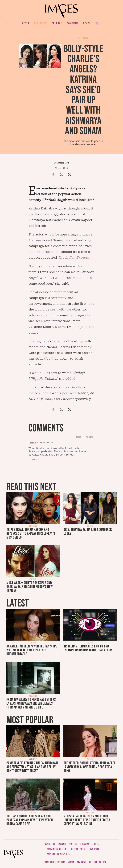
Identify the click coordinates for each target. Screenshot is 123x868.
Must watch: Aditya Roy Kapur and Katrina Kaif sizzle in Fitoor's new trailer (29, 587)
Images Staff (63, 163)
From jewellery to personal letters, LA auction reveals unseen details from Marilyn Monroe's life (31, 703)
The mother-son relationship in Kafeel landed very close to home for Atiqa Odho (89, 767)
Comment (73, 23)
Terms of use (93, 849)
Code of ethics (78, 849)
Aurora (71, 862)
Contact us (50, 844)
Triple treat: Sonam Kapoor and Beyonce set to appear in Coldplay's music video (31, 534)
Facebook (62, 844)
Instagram (85, 844)
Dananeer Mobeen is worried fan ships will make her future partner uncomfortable (32, 650)
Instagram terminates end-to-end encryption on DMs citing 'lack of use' (89, 648)
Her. (98, 23)
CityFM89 (61, 862)
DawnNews (82, 862)
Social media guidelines (58, 849)
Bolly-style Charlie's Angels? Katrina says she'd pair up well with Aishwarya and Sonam (83, 90)
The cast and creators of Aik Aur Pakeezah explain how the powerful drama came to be (30, 820)
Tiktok (95, 844)
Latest (25, 23)
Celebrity (40, 23)
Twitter (73, 844)
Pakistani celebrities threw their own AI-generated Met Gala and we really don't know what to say (32, 767)
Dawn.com (49, 862)
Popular (89, 437)
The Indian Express (73, 257)
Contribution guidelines (58, 854)
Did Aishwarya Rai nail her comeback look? (88, 532)
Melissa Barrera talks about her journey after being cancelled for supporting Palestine (87, 820)
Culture (57, 23)
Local (87, 23)
